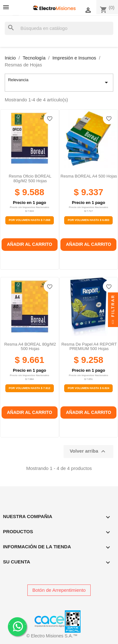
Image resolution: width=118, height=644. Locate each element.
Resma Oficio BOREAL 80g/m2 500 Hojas (30, 178)
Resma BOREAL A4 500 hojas (89, 176)
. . (17, 626)
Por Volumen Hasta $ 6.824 (88, 388)
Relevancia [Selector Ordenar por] (59, 82)
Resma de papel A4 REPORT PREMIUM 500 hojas (89, 346)
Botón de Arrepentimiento (59, 590)
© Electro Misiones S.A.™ (52, 636)
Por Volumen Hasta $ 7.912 (30, 388)
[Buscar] (59, 28)
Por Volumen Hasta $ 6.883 (88, 220)
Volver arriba (88, 451)
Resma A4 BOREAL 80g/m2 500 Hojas (30, 346)
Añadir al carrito (30, 244)
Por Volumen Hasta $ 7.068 (30, 220)
